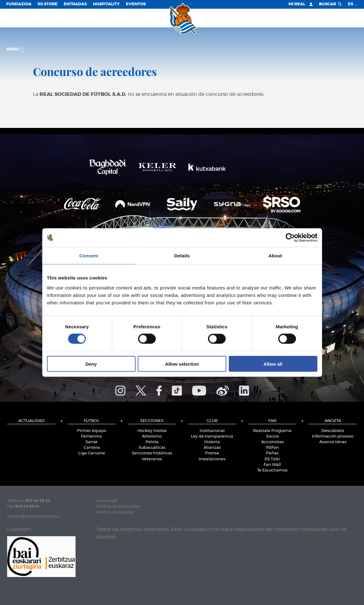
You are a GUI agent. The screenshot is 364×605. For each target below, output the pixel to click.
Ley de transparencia (212, 436)
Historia (212, 442)
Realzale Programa (272, 431)
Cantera (92, 448)
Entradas (75, 4)
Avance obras (333, 442)
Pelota (152, 442)
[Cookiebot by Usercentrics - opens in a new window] (290, 238)
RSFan (272, 448)
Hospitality (106, 4)
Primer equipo (92, 431)
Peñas (272, 453)
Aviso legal (107, 501)
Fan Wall (272, 465)
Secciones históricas (152, 453)
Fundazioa (19, 4)
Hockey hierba (152, 431)
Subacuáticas (152, 448)
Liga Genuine (92, 453)
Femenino (92, 436)
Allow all (273, 364)
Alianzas (212, 448)
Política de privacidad (118, 507)
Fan (272, 421)
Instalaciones (212, 459)
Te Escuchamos (272, 470)
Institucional (212, 431)
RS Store (48, 4)
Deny (91, 364)
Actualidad (31, 421)
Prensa (212, 453)
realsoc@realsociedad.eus (33, 516)
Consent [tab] (89, 256)
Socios (272, 436)
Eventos (136, 4)
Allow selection (182, 364)
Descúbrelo (333, 431)
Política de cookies (115, 512)
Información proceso (333, 436)
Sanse (92, 442)
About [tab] (275, 256)
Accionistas (272, 442)
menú (15, 50)
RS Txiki (272, 459)
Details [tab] (182, 256)
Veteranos (152, 459)
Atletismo (152, 436)
